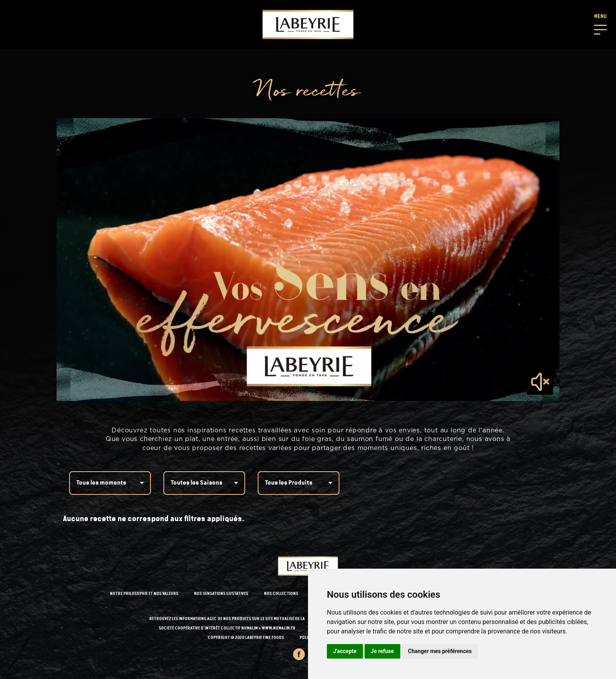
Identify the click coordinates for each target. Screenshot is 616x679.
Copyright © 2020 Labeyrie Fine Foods (246, 638)
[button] (600, 24)
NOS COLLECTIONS (281, 594)
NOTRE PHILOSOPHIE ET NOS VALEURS (144, 594)
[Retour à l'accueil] (308, 25)
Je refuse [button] (382, 651)
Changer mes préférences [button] (440, 651)
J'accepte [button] (345, 651)
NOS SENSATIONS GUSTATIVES (221, 594)
